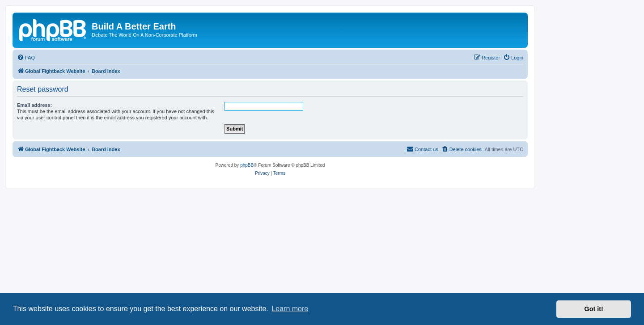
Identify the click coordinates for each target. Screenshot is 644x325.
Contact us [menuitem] (422, 149)
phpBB (247, 165)
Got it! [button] (594, 309)
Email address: (34, 105)
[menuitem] (26, 58)
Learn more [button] (290, 309)
